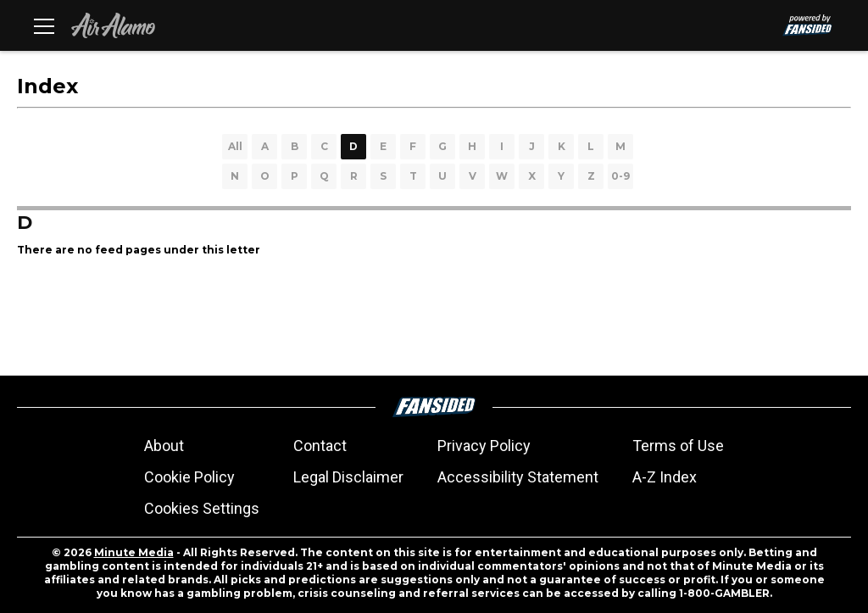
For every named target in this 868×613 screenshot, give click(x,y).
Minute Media (134, 552)
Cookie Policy (189, 477)
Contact (320, 446)
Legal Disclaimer (348, 477)
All (235, 146)
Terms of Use (678, 446)
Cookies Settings (202, 508)
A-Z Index (665, 477)
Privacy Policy (484, 446)
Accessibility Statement (518, 477)
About (164, 446)
